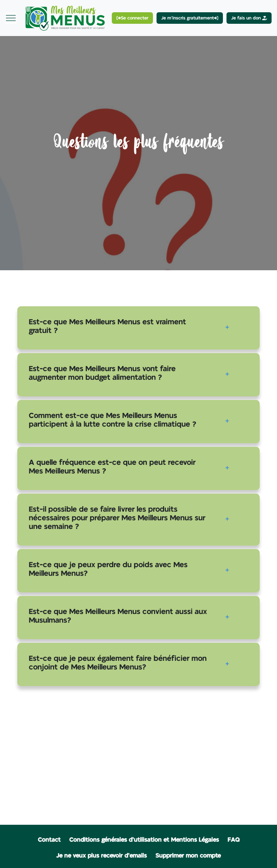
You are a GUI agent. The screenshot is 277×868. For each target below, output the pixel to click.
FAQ (234, 840)
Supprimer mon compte (188, 856)
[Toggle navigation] (11, 18)
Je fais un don (249, 18)
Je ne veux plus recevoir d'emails (102, 856)
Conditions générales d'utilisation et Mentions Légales (144, 840)
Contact (49, 840)
